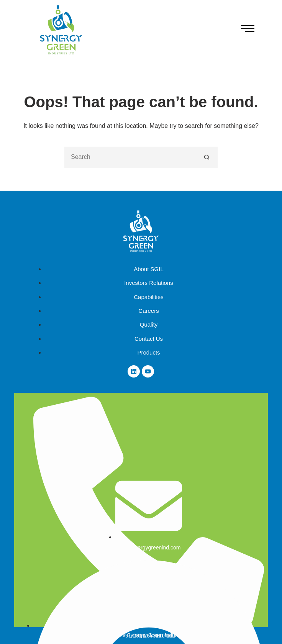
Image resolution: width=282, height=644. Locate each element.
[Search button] (207, 157)
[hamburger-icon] (248, 30)
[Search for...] (130, 157)
